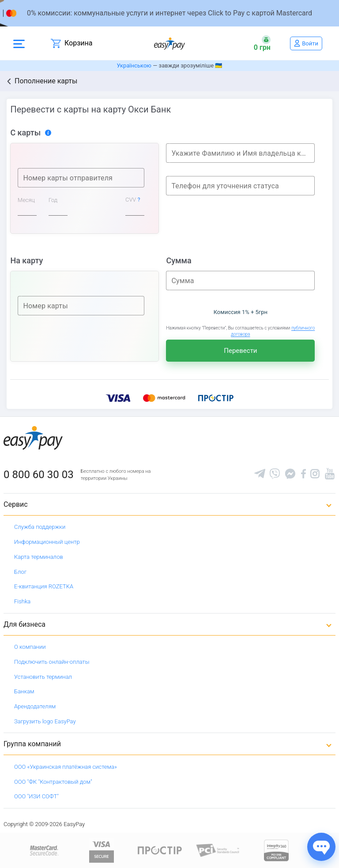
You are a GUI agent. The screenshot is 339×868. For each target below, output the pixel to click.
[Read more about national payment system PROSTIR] (160, 850)
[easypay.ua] (169, 43)
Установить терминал (43, 677)
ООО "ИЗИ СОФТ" (36, 796)
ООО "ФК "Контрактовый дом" (53, 782)
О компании (30, 647)
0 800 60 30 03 (39, 475)
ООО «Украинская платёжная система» (66, 767)
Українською (134, 65)
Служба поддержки (40, 527)
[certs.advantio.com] (276, 850)
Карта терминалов (39, 557)
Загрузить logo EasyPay (45, 721)
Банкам (24, 691)
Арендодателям (35, 706)
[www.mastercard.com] (43, 850)
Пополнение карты (46, 81)
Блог (20, 572)
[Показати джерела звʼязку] (321, 847)
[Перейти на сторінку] (169, 13)
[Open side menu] (19, 43)
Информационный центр (47, 542)
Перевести (240, 351)
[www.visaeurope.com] (102, 850)
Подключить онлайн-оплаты (52, 662)
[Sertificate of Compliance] (218, 850)
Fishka (22, 601)
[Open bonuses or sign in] (262, 43)
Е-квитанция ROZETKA (44, 586)
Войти (310, 43)
